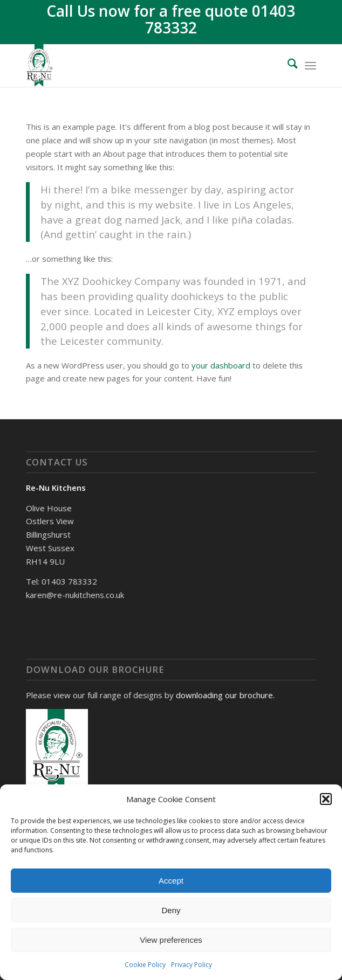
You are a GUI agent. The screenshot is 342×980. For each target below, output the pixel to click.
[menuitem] (287, 65)
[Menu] (310, 65)
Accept (171, 881)
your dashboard (221, 365)
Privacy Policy (191, 965)
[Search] (287, 65)
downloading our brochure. (225, 695)
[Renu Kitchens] (142, 65)
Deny (171, 910)
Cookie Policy (145, 965)
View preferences (171, 940)
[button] (326, 799)
